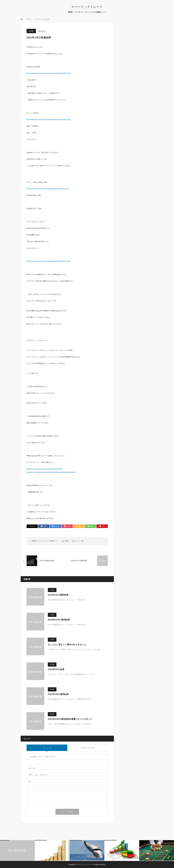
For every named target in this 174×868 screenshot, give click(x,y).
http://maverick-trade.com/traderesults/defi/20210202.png (48, 189)
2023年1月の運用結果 (58, 595)
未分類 (31, 31)
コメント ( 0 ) (47, 748)
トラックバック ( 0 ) (88, 748)
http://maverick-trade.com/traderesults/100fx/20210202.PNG (49, 73)
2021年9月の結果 (56, 669)
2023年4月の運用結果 (58, 694)
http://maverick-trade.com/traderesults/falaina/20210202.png (49, 119)
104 (82, 541)
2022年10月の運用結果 (59, 620)
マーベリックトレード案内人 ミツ (48, 541)
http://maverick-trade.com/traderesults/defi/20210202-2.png (48, 261)
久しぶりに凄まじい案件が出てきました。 (68, 645)
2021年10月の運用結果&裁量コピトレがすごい (70, 719)
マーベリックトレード (87, 7)
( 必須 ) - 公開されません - (39, 775)
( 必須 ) (32, 768)
